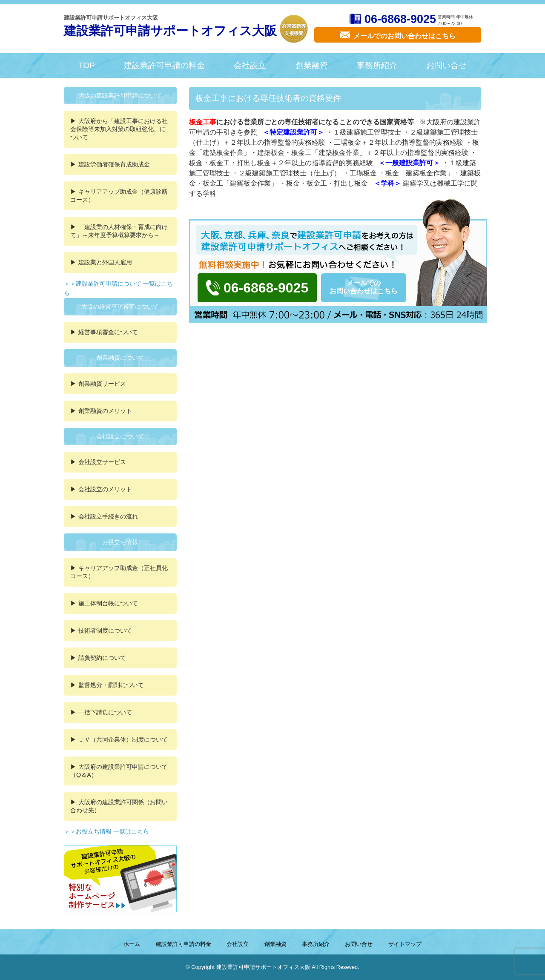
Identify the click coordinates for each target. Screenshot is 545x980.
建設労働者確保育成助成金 (114, 164)
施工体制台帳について (108, 603)
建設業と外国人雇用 (105, 262)
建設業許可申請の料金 (164, 65)
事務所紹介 (377, 65)
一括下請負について (105, 712)
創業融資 (312, 65)
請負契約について (102, 658)
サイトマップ (405, 944)
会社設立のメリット (105, 489)
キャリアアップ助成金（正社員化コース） (119, 572)
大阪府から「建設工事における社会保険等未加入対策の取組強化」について (119, 129)
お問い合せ (446, 65)
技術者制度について (105, 630)
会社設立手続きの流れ (108, 516)
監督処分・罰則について (111, 685)
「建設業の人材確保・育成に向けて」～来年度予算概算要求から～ (119, 231)
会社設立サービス (102, 462)
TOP (87, 65)
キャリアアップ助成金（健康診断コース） (119, 196)
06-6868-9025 (400, 19)
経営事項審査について (108, 332)
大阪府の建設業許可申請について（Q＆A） (119, 771)
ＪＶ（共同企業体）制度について (123, 739)
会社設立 (250, 65)
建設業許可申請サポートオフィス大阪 (170, 31)
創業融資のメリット (105, 411)
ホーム (132, 944)
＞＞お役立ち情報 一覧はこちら (106, 831)
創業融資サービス (102, 384)
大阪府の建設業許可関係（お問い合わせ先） (119, 806)
